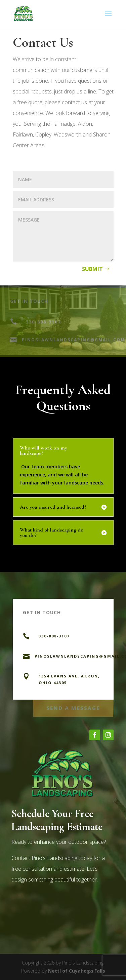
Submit (92, 269)
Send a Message (73, 707)
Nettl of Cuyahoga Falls (77, 971)
